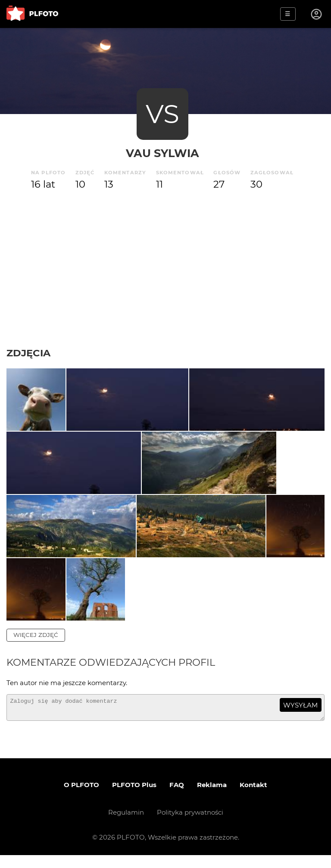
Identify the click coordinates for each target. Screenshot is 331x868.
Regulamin (126, 825)
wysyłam (300, 714)
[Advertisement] (165, 269)
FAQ (177, 798)
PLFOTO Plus (134, 798)
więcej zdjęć (36, 644)
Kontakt (253, 798)
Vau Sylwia (162, 153)
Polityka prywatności (190, 825)
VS (162, 114)
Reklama (212, 798)
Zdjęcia (28, 353)
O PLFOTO (81, 798)
